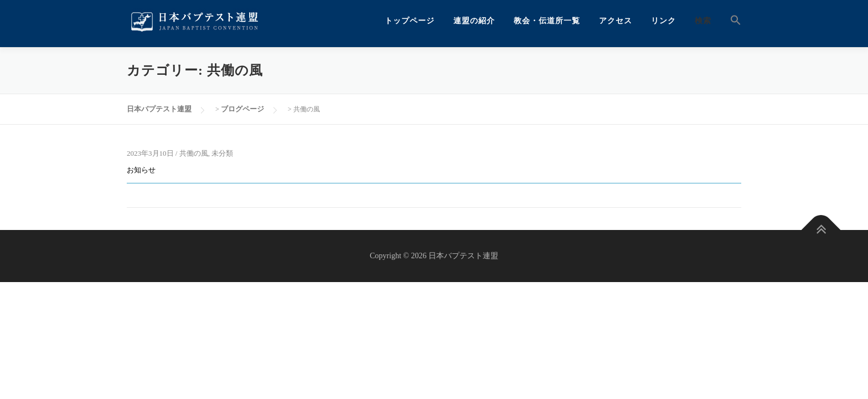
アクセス (616, 21)
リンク (663, 21)
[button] (731, 21)
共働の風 (194, 153)
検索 (703, 21)
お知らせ (141, 170)
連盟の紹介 (474, 21)
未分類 (222, 153)
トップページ (410, 21)
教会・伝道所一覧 (547, 21)
